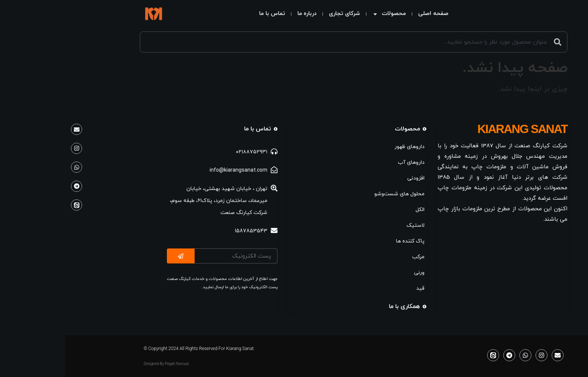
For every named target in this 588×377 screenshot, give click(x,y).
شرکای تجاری (285, 14)
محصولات (329, 14)
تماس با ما (212, 14)
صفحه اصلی (374, 14)
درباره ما (247, 14)
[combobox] (294, 42)
